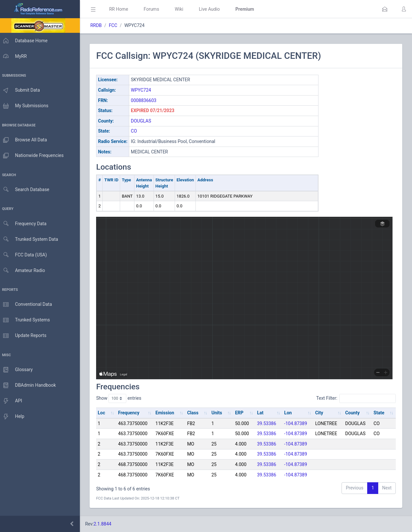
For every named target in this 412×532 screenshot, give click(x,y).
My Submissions (26, 106)
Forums (155, 9)
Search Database (26, 190)
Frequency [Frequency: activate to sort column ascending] (132, 413)
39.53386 (268, 423)
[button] (385, 9)
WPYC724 (144, 90)
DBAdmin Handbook (30, 385)
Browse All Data (25, 140)
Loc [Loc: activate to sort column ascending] (105, 413)
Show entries (122, 398)
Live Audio (212, 9)
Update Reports (25, 336)
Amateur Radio (24, 271)
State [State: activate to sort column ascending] (379, 413)
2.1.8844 (106, 524)
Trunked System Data (31, 239)
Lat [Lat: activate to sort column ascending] (262, 413)
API (13, 401)
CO (137, 131)
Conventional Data (28, 305)
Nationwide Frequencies (33, 156)
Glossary (18, 370)
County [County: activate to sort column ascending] (353, 413)
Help (14, 417)
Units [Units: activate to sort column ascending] (219, 413)
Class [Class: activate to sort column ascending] (195, 413)
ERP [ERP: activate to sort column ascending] (241, 413)
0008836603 (147, 100)
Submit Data (22, 90)
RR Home (122, 9)
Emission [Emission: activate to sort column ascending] (168, 413)
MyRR (15, 56)
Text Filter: (356, 398)
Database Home (25, 41)
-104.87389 (297, 423)
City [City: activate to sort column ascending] (320, 413)
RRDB (99, 25)
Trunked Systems (26, 320)
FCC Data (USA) (25, 255)
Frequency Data (25, 224)
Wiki (182, 9)
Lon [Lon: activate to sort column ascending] (289, 413)
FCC (116, 25)
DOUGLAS (144, 121)
